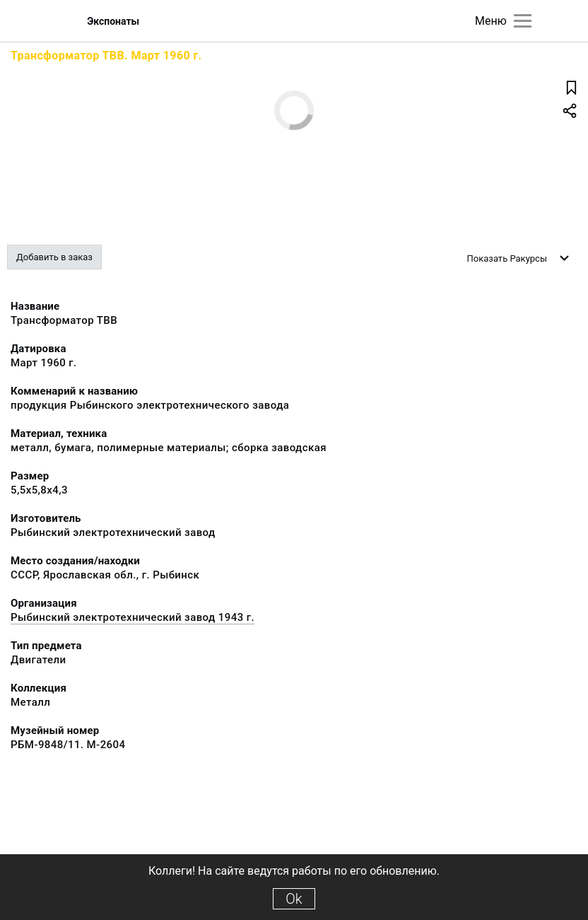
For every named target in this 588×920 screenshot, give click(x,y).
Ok (294, 899)
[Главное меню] (523, 21)
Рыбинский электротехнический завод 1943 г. (133, 617)
